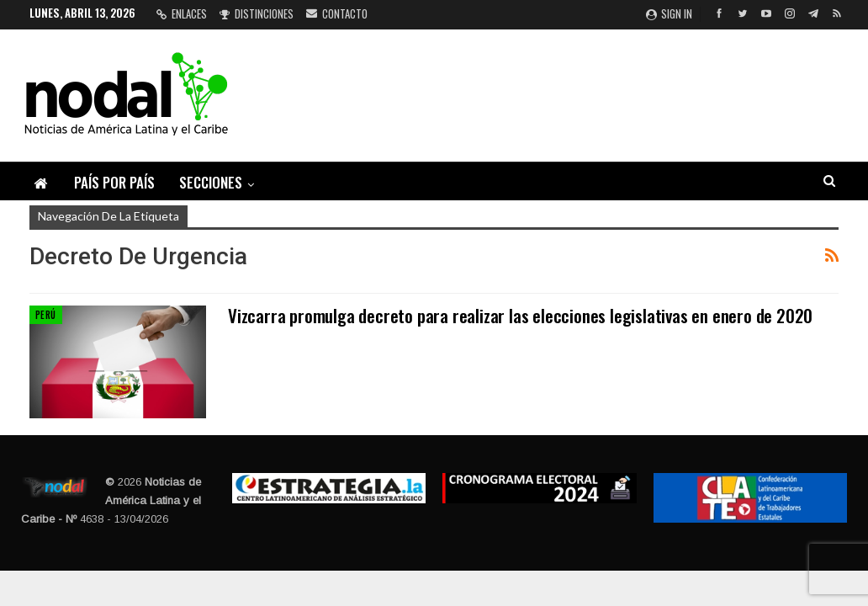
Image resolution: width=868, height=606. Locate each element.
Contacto (337, 13)
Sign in (669, 13)
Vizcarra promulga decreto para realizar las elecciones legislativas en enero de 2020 (520, 315)
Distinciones (257, 13)
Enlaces (182, 13)
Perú (46, 315)
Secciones (211, 182)
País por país (114, 182)
